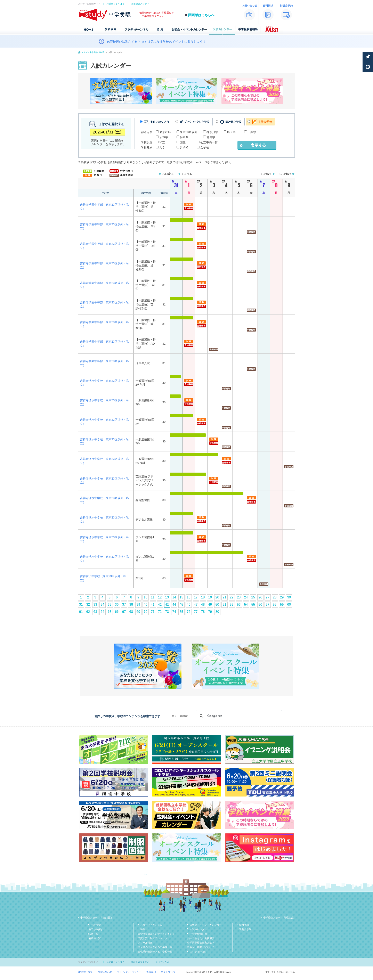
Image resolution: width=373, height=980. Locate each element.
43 (167, 605)
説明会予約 (245, 929)
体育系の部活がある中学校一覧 (155, 947)
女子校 (205, 147)
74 (174, 612)
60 (289, 605)
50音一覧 (93, 934)
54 (246, 605)
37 (124, 605)
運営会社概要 (85, 972)
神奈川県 (212, 132)
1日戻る (187, 174)
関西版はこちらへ (201, 15)
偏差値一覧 (95, 938)
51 (225, 605)
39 (138, 605)
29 (282, 597)
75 (181, 612)
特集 (143, 929)
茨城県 (164, 137)
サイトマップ (168, 972)
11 (153, 597)
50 (217, 605)
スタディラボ (162, 962)
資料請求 (244, 925)
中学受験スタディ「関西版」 (279, 918)
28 (275, 597)
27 (268, 597)
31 (81, 605)
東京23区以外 (189, 132)
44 (174, 605)
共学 (162, 147)
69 (138, 612)
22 (232, 597)
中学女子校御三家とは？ (201, 947)
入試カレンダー (198, 929)
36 (117, 605)
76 (189, 612)
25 (253, 597)
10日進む (285, 174)
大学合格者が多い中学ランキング (156, 934)
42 (160, 605)
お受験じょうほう (115, 4)
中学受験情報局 (198, 934)
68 (131, 612)
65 (110, 612)
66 (117, 612)
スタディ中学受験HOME (93, 52)
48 (203, 605)
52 (232, 605)
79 (210, 612)
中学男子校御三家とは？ (201, 943)
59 (282, 605)
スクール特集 (145, 943)
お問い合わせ (105, 972)
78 (203, 612)
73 (167, 612)
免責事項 (151, 972)
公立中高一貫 (209, 142)
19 (210, 597)
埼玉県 (231, 132)
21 (225, 597)
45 (181, 605)
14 (174, 597)
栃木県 (184, 137)
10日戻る (168, 174)
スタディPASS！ (199, 952)
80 (217, 612)
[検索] (238, 716)
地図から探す (96, 929)
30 (289, 597)
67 (124, 612)
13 (167, 597)
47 (196, 605)
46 (189, 605)
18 (203, 597)
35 (110, 605)
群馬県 (211, 137)
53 (239, 605)
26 (260, 597)
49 (210, 605)
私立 (162, 142)
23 (239, 597)
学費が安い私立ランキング (153, 938)
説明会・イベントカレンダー (206, 925)
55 (253, 605)
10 (146, 597)
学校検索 (96, 925)
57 (268, 605)
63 (95, 612)
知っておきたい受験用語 (201, 938)
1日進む (266, 174)
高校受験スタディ (140, 4)
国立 (183, 142)
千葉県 (252, 132)
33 (95, 605)
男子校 (184, 147)
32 (88, 605)
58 (275, 605)
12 (160, 597)
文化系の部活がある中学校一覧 (155, 952)
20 (217, 597)
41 (153, 605)
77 (196, 612)
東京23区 (165, 132)
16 (189, 597)
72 (160, 612)
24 (246, 597)
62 (88, 612)
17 (196, 597)
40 (146, 605)
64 (103, 612)
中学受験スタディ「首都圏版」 (98, 918)
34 (103, 605)
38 (131, 605)
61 (81, 612)
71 (153, 612)
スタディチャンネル (151, 925)
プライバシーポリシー (129, 972)
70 (146, 612)
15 (181, 597)
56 (260, 605)
